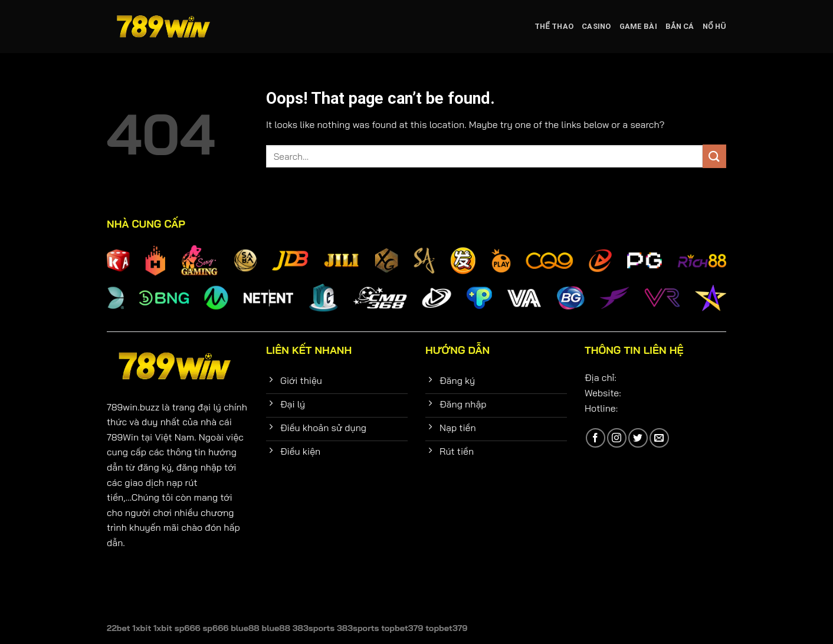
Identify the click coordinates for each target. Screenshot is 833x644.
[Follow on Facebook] (596, 438)
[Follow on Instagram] (617, 438)
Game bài (638, 26)
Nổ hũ (714, 26)
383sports (314, 628)
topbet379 (402, 628)
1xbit (142, 628)
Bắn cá (680, 26)
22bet (119, 628)
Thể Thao (554, 26)
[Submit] (714, 156)
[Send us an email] (659, 438)
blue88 (245, 628)
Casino (596, 26)
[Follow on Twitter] (638, 438)
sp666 (188, 628)
